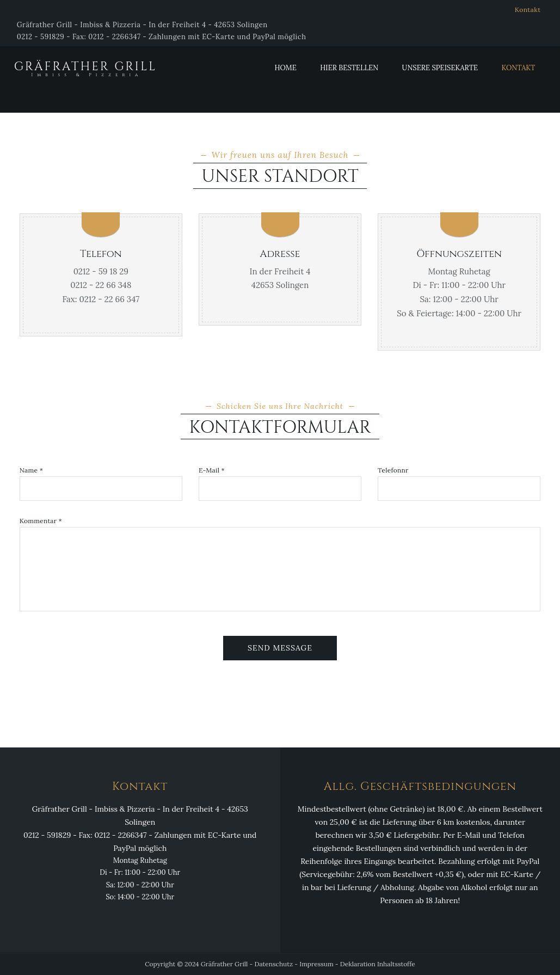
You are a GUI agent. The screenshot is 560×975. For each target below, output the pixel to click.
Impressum (316, 964)
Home (285, 68)
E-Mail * (212, 470)
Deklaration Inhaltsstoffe (378, 964)
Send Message (280, 648)
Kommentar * (41, 521)
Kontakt (528, 10)
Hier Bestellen (349, 68)
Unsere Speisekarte (440, 68)
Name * (31, 470)
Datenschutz (274, 964)
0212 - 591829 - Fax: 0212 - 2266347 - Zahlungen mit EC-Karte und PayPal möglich (162, 37)
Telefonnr (393, 470)
